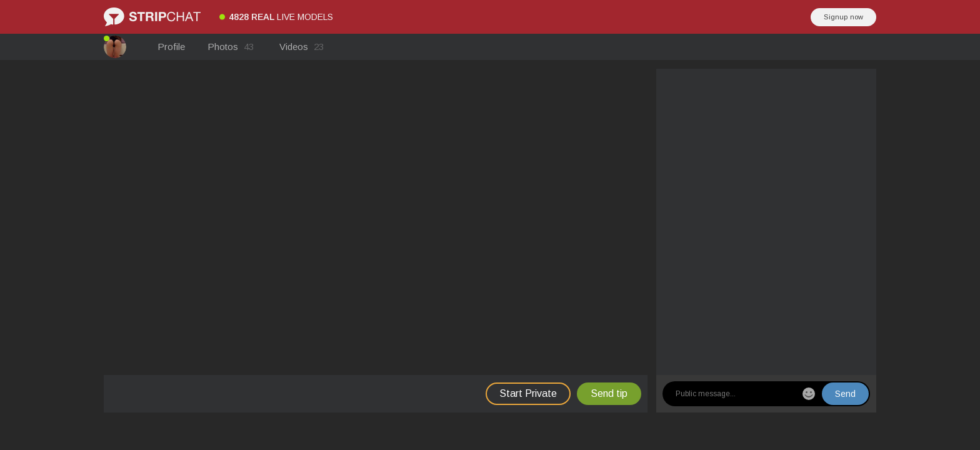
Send (845, 394)
